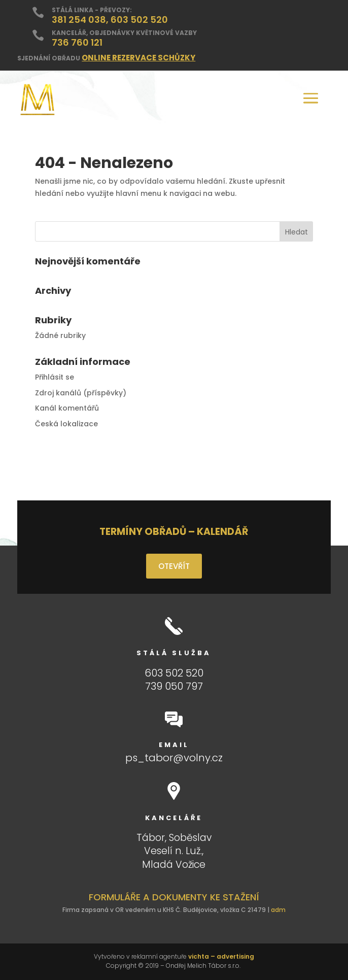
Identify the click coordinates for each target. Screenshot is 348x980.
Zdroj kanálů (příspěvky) (81, 393)
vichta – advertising (221, 956)
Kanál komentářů (67, 408)
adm (278, 910)
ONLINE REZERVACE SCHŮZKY (138, 58)
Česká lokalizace (66, 424)
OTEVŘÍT (174, 566)
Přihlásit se (55, 377)
